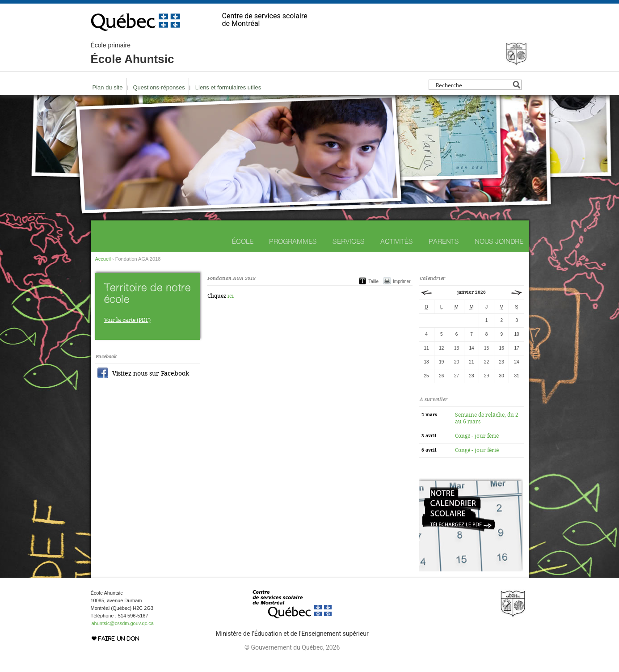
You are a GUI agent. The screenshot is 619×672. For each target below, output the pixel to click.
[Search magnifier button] (516, 85)
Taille (373, 281)
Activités (397, 241)
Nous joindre (499, 241)
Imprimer (402, 281)
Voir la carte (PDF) (127, 320)
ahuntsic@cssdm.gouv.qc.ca (123, 623)
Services (349, 241)
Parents (444, 241)
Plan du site (108, 87)
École (243, 241)
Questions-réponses (159, 87)
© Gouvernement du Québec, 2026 (292, 647)
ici (231, 296)
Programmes (293, 241)
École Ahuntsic (133, 54)
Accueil (103, 259)
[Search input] (473, 85)
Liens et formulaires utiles (228, 87)
